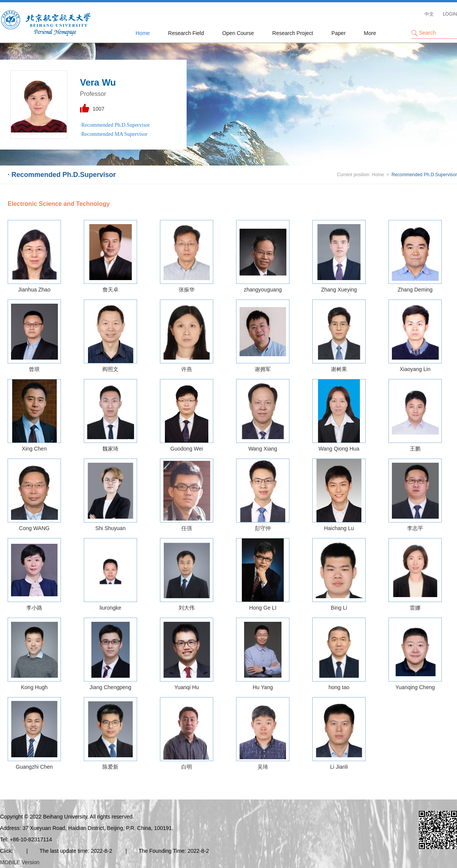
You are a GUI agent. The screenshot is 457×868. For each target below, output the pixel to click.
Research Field (186, 33)
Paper (338, 33)
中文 (429, 14)
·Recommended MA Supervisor (114, 134)
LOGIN (450, 14)
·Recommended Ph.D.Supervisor (115, 125)
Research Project (293, 33)
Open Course (238, 33)
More (370, 33)
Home (143, 33)
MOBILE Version (20, 862)
